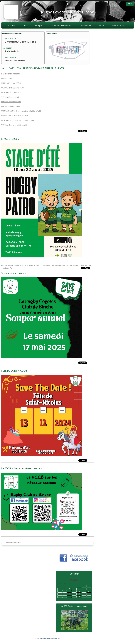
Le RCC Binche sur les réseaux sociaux (22, 468)
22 (79, 594)
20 (69, 594)
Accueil (12, 26)
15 (79, 591)
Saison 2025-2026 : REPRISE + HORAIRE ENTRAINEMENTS (33, 68)
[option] (67, 50)
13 (69, 591)
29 (79, 597)
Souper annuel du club (14, 273)
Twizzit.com (57, 639)
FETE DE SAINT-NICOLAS (14, 371)
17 (89, 591)
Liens (102, 26)
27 (69, 597)
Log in (130, 4)
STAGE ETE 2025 (10, 139)
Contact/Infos (118, 26)
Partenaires (86, 26)
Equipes (39, 26)
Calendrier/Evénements (62, 26)
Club (25, 26)
